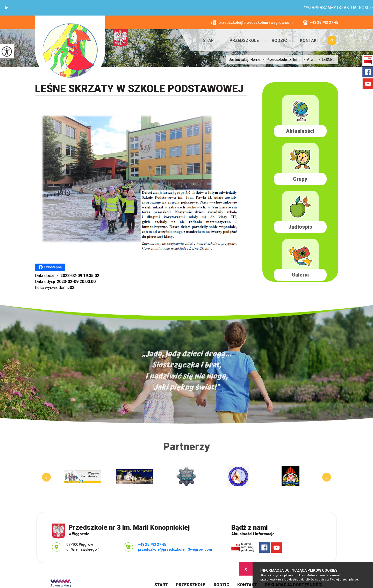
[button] (6, 8)
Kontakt (310, 41)
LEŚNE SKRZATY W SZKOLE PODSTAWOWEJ (139, 89)
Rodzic (279, 41)
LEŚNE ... (326, 60)
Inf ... (294, 60)
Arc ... (308, 60)
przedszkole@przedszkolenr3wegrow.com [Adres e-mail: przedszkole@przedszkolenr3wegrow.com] (175, 549)
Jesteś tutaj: (240, 60)
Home (255, 60)
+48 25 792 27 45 (321, 23)
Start (210, 41)
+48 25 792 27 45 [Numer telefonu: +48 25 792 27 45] (152, 545)
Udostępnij (50, 267)
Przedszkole (244, 41)
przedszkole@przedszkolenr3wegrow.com (252, 23)
